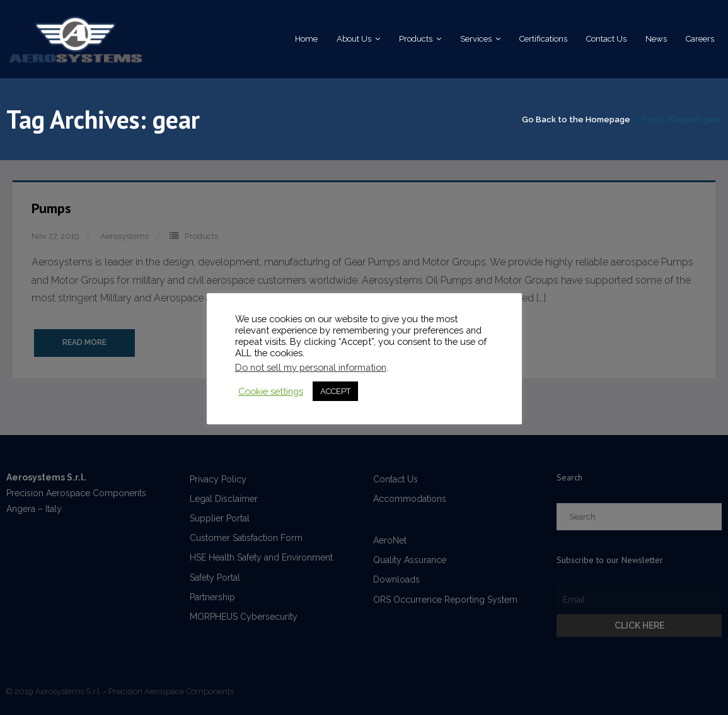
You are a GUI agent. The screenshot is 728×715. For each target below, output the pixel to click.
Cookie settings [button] (271, 391)
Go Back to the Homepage (576, 119)
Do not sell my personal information (311, 367)
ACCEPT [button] (335, 391)
